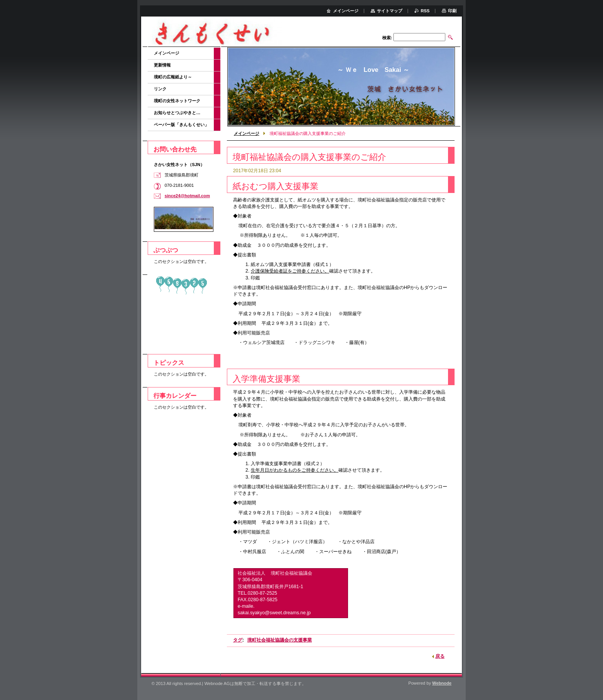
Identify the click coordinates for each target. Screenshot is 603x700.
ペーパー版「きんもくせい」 (181, 125)
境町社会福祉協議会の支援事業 (280, 640)
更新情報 (162, 65)
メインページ (247, 133)
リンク (160, 89)
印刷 (452, 11)
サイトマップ (390, 11)
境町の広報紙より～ (173, 77)
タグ (238, 640)
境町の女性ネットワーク (177, 101)
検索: (387, 38)
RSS (425, 11)
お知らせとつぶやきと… (177, 113)
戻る (440, 656)
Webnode (442, 683)
